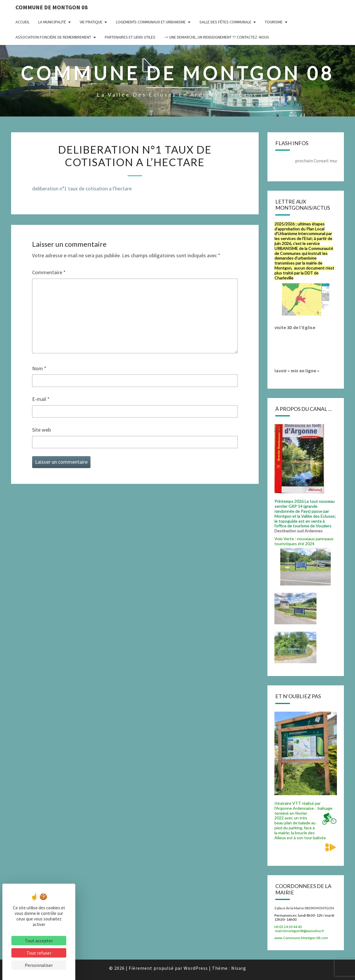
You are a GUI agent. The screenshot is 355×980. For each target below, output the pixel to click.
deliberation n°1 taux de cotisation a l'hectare (82, 188)
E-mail (41, 399)
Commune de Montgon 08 (52, 7)
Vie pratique (91, 22)
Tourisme (274, 22)
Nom (39, 368)
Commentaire (49, 272)
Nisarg (239, 968)
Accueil (22, 22)
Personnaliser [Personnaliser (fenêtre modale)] (39, 965)
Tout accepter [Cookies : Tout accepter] (39, 941)
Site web (41, 430)
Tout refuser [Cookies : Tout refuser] (39, 953)
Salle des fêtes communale (225, 22)
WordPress (196, 968)
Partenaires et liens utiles (130, 37)
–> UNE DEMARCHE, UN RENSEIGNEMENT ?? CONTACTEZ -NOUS (217, 37)
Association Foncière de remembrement (53, 37)
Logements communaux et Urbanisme (151, 22)
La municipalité (52, 22)
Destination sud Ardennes (299, 531)
